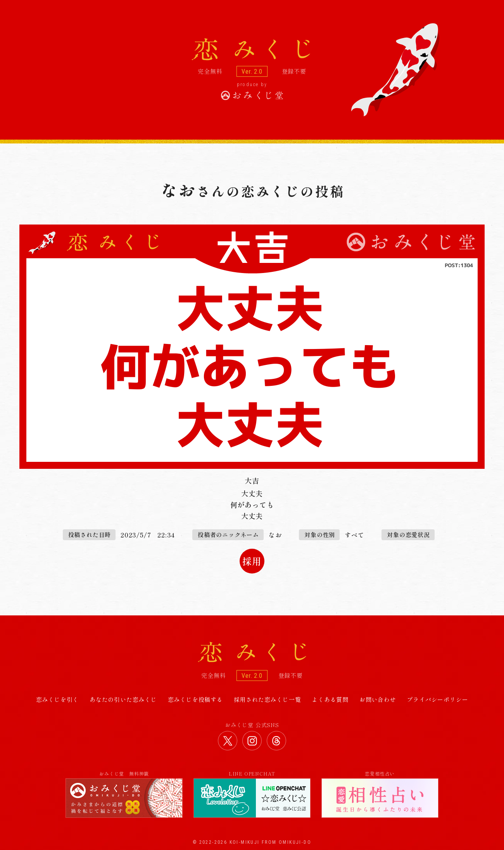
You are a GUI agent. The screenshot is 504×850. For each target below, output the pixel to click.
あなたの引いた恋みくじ (123, 699)
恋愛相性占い (380, 794)
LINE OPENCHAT (252, 794)
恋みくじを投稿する (195, 699)
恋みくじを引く (58, 699)
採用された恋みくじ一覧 (268, 699)
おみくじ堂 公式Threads (276, 741)
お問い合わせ (378, 699)
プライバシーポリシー (437, 699)
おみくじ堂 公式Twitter (228, 741)
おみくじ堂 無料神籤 (124, 794)
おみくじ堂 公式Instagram (252, 741)
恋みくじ (252, 652)
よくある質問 (330, 699)
